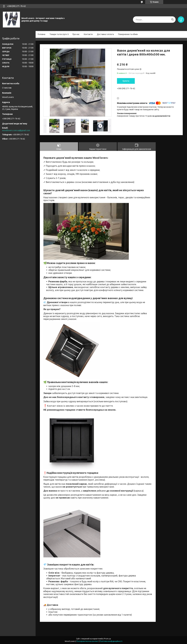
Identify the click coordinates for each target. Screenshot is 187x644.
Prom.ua (107, 639)
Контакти (88, 34)
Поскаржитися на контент (88, 641)
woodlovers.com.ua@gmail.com (16, 130)
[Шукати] (172, 20)
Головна (41, 34)
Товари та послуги (58, 34)
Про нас (76, 34)
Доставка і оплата (105, 34)
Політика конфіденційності (111, 641)
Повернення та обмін (128, 34)
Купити (126, 81)
